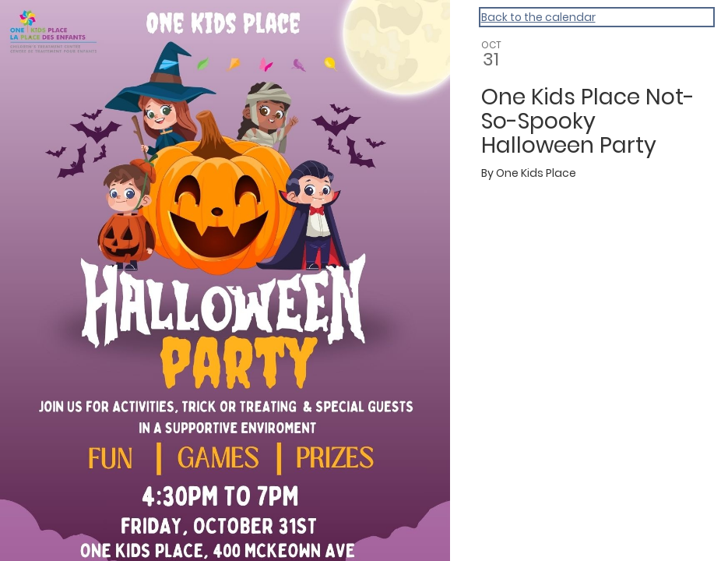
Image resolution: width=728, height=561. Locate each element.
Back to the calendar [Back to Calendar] (538, 17)
